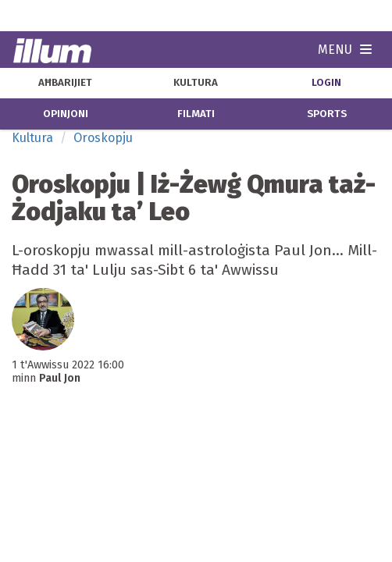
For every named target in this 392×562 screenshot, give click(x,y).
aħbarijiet (65, 83)
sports (327, 114)
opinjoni (66, 114)
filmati (196, 114)
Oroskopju (103, 138)
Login (326, 83)
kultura (196, 83)
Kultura (32, 138)
